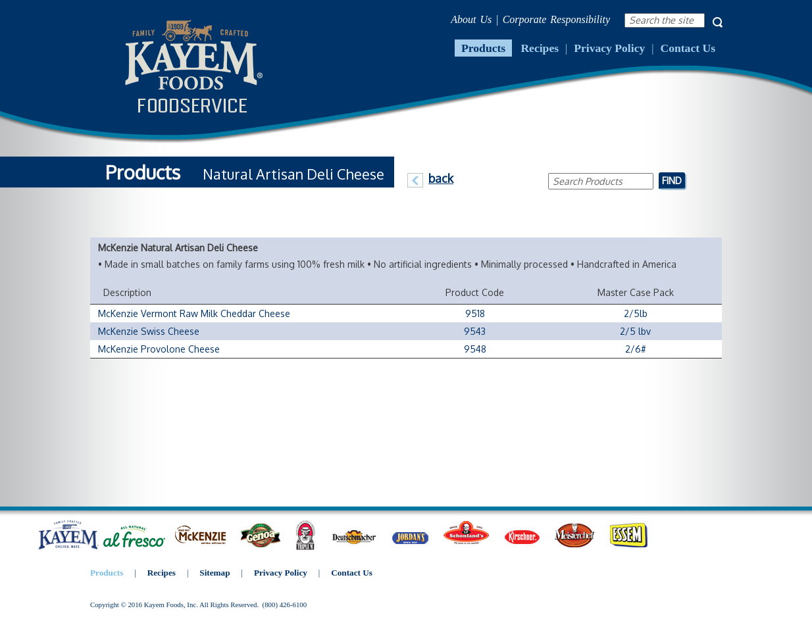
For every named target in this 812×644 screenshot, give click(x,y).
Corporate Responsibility (556, 19)
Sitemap (215, 573)
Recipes (540, 48)
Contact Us (688, 48)
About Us (471, 19)
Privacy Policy (609, 48)
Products (483, 48)
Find (672, 180)
